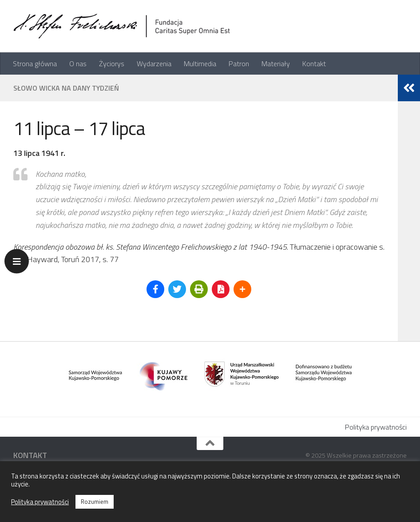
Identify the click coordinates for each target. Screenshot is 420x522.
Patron (239, 64)
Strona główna (35, 64)
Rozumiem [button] (95, 502)
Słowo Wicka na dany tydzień (66, 88)
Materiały (276, 64)
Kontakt (314, 64)
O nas (78, 64)
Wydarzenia (154, 64)
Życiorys (112, 64)
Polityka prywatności (376, 427)
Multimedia (200, 64)
